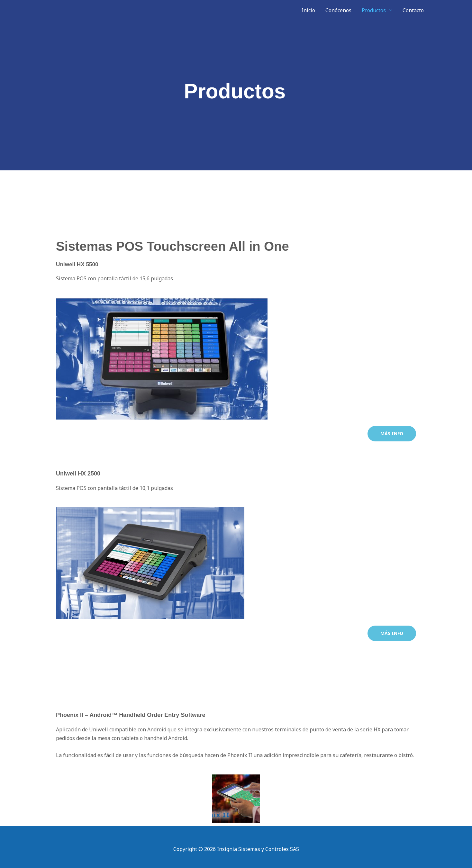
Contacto (413, 10)
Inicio (308, 10)
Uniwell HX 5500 (78, 264)
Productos (374, 10)
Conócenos (338, 10)
